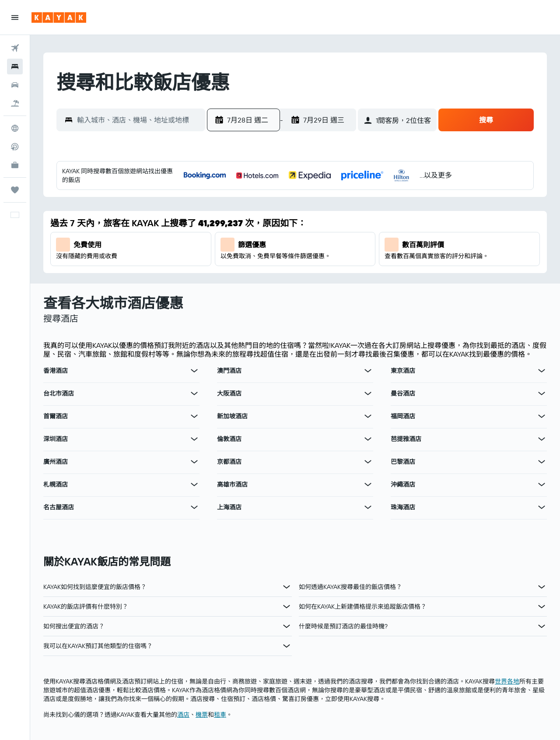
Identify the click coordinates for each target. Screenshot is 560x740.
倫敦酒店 (229, 439)
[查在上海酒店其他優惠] (368, 507)
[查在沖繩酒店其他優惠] (542, 484)
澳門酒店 (229, 371)
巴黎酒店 (403, 462)
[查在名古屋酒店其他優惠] (194, 507)
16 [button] (311, 244)
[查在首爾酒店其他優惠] (194, 416)
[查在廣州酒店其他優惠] (194, 462)
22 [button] (290, 265)
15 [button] (290, 244)
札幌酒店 (56, 484)
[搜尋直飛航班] (15, 147)
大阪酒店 (229, 393)
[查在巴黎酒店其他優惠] (542, 462)
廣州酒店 (56, 462)
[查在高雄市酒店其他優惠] (368, 484)
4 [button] (353, 202)
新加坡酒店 (232, 416)
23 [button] (311, 265)
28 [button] (269, 286)
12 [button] (227, 244)
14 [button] (269, 244)
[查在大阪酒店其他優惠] (368, 393)
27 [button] (248, 286)
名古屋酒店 (59, 507)
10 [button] (332, 223)
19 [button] (227, 265)
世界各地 (507, 681)
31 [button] (332, 286)
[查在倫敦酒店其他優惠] (368, 439)
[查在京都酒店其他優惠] (368, 462)
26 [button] (227, 286)
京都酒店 (229, 462)
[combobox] (139, 120)
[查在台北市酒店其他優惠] (194, 393)
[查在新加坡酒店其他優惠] (368, 416)
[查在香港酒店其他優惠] (194, 371)
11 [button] (353, 223)
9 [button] (311, 223)
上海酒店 (229, 507)
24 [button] (332, 265)
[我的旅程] (15, 190)
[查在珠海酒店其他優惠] (542, 507)
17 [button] (332, 244)
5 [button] (227, 223)
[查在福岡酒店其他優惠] (542, 416)
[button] (15, 18)
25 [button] (353, 265)
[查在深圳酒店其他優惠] (194, 439)
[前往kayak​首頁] (59, 18)
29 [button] (290, 286)
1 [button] (290, 202)
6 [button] (248, 223)
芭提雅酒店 (406, 439)
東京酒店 (403, 371)
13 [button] (248, 244)
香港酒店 (56, 371)
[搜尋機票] (15, 48)
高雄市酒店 (232, 484)
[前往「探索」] (15, 128)
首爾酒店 (56, 416)
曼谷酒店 (403, 393)
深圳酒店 (56, 439)
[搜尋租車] (15, 85)
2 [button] (311, 202)
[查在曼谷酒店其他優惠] (542, 393)
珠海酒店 (403, 507)
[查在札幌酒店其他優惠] (194, 484)
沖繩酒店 (403, 484)
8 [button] (290, 223)
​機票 (202, 715)
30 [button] (311, 286)
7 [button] (269, 223)
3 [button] (332, 202)
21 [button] (269, 265)
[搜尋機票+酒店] (15, 103)
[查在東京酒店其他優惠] (542, 371)
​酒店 (183, 715)
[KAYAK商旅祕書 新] (15, 165)
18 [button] (353, 244)
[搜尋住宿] (15, 67)
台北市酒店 (59, 393)
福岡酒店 (403, 416)
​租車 (220, 715)
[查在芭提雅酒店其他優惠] (542, 439)
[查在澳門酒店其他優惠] (368, 371)
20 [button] (248, 265)
